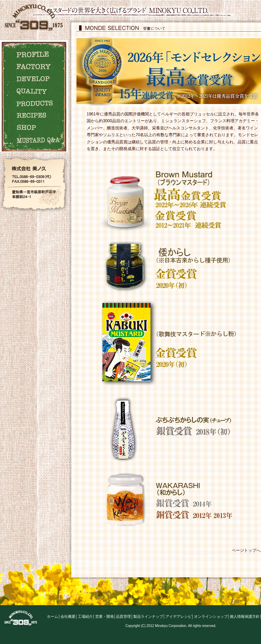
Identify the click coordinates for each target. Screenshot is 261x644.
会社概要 (68, 616)
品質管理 (123, 616)
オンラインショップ (211, 616)
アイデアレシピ (179, 616)
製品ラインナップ (148, 616)
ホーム (53, 616)
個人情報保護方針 (245, 616)
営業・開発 (105, 616)
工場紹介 (85, 616)
